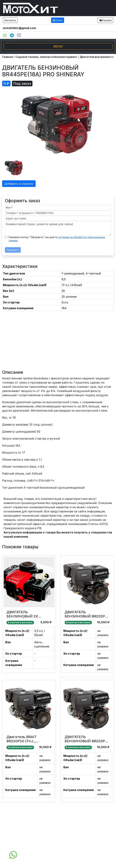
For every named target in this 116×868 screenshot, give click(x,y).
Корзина (105, 20)
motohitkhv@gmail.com (19, 28)
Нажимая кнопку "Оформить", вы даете (57, 239)
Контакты (10, 20)
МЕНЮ (58, 46)
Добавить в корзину (19, 184)
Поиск (58, 20)
